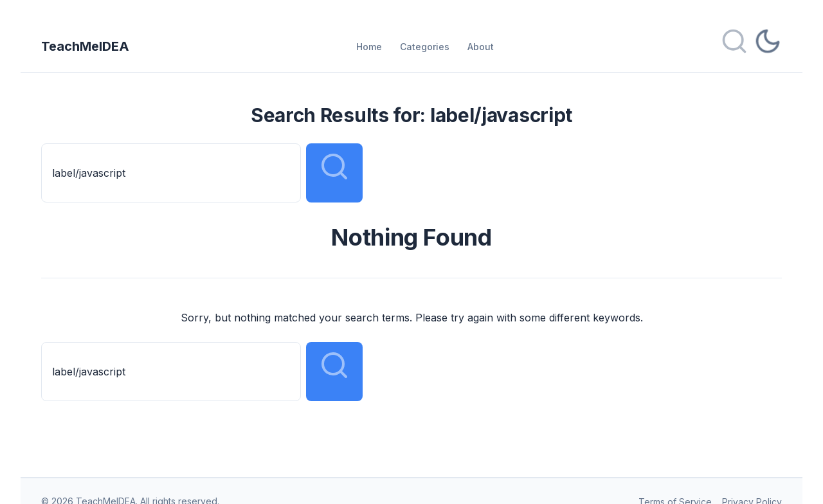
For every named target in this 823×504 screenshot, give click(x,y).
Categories (425, 47)
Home (369, 47)
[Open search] (734, 46)
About (481, 47)
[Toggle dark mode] (768, 46)
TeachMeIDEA (85, 46)
